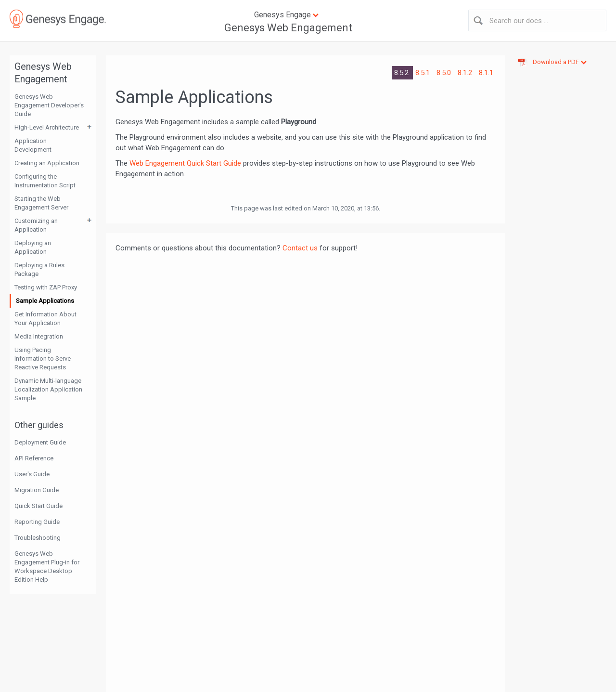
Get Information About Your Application (45, 319)
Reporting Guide (37, 522)
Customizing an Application (36, 225)
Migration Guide (37, 490)
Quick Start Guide (38, 506)
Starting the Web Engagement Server (41, 203)
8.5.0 (445, 73)
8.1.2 (466, 73)
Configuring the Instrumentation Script (45, 181)
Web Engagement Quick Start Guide (185, 163)
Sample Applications (45, 301)
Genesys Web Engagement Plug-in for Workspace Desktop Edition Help (47, 567)
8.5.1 (423, 73)
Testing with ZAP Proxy (46, 287)
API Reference (34, 458)
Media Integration (39, 336)
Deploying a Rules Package (39, 269)
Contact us (300, 248)
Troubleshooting (38, 538)
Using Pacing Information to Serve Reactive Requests (43, 359)
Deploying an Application (33, 247)
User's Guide (32, 474)
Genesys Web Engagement (288, 28)
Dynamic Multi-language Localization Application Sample (48, 389)
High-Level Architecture (47, 127)
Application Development (33, 145)
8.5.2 (402, 73)
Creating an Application (47, 163)
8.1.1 (486, 73)
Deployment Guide (40, 442)
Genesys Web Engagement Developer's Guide (49, 105)
